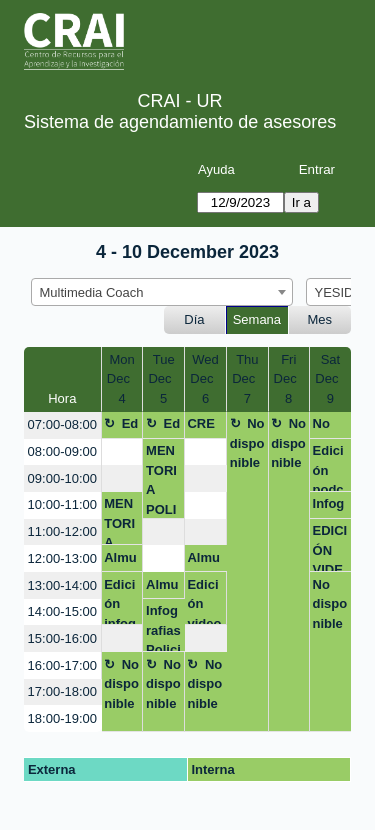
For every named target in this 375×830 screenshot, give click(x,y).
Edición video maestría (204, 601)
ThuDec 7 (247, 379)
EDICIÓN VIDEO (330, 547)
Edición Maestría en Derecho (121, 427)
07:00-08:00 (62, 424)
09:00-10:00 (62, 478)
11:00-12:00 (62, 531)
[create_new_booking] (122, 452)
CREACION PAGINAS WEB (203, 427)
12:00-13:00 (62, 558)
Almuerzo (120, 561)
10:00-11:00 (62, 504)
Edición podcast (328, 467)
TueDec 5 (163, 379)
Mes (320, 319)
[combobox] (162, 292)
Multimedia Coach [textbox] (92, 292)
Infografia (329, 507)
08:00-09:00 (62, 451)
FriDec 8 (289, 379)
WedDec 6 (205, 379)
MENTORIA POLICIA (161, 480)
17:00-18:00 (62, 691)
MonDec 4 (122, 379)
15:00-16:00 (62, 638)
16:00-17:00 (62, 665)
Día (194, 319)
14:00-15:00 (62, 611)
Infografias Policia (163, 627)
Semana (257, 319)
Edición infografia (120, 601)
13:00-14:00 (62, 585)
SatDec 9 (330, 379)
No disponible (247, 443)
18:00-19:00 (62, 718)
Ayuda (216, 169)
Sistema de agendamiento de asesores (180, 122)
